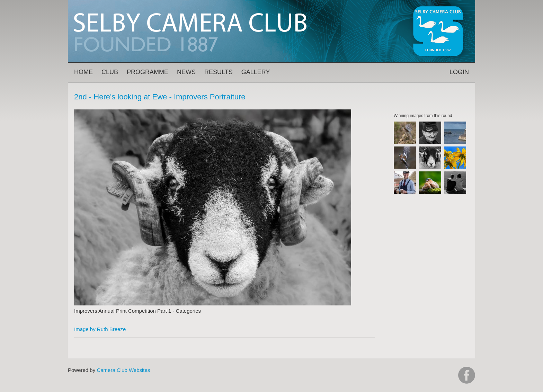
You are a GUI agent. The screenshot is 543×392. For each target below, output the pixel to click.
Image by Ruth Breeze (100, 329)
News (186, 72)
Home (83, 72)
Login (459, 72)
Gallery (256, 72)
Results (219, 72)
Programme (148, 72)
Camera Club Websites (123, 370)
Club (110, 72)
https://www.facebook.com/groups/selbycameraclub (467, 375)
